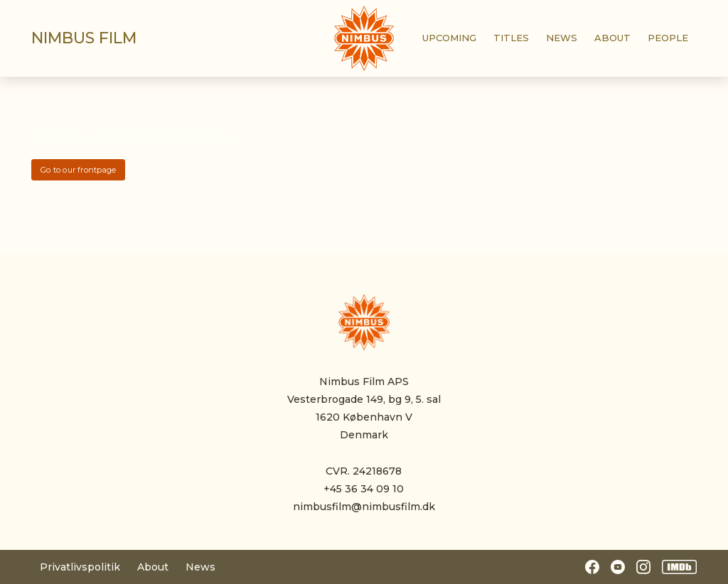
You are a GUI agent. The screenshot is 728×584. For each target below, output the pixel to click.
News (200, 567)
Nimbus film (84, 38)
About (153, 567)
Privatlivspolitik (80, 567)
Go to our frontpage (78, 170)
